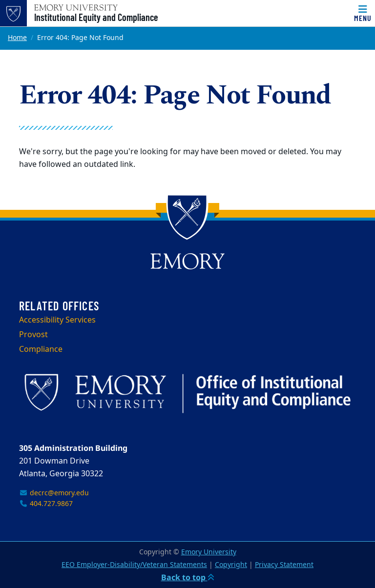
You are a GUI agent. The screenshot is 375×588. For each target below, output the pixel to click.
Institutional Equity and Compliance (96, 17)
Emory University (209, 552)
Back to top (188, 577)
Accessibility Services (57, 320)
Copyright (231, 565)
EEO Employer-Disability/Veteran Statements (134, 565)
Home (17, 38)
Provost (33, 335)
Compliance (41, 349)
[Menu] (363, 13)
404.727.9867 (46, 504)
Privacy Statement (284, 565)
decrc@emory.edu (54, 493)
